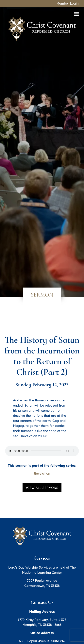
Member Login (68, 3)
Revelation (42, 473)
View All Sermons (42, 488)
